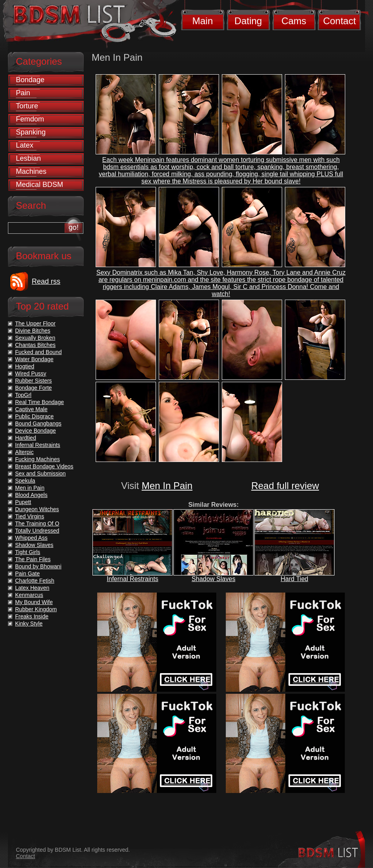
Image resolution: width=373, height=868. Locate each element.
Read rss (46, 281)
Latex (25, 145)
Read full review (285, 486)
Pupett (23, 502)
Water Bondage (34, 359)
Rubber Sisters (34, 381)
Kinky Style (29, 624)
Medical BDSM (39, 185)
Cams (294, 21)
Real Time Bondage (39, 402)
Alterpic (24, 452)
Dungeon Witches (37, 509)
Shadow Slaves (213, 579)
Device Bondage (36, 431)
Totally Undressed (37, 531)
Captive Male (31, 409)
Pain (23, 93)
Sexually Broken (35, 338)
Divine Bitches (33, 331)
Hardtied (26, 438)
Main (202, 21)
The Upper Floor (35, 323)
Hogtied (25, 366)
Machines (31, 171)
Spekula (25, 481)
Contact (339, 21)
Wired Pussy (31, 373)
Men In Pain (167, 486)
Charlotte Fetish (35, 581)
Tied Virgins (30, 516)
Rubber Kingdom (36, 609)
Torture (27, 106)
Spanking (31, 132)
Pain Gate (27, 574)
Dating (248, 21)
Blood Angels (31, 495)
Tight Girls (28, 552)
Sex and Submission (40, 473)
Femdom (30, 119)
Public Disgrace (34, 416)
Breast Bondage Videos (44, 466)
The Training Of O (37, 523)
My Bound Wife (34, 602)
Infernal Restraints (133, 579)
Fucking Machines (37, 459)
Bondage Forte (34, 388)
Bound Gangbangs (38, 423)
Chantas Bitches (35, 345)
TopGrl (23, 395)
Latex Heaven (32, 588)
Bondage (30, 80)
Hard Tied (294, 579)
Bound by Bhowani (38, 566)
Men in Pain (30, 488)
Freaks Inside (32, 616)
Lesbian (28, 158)
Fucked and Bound (38, 352)
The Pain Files (33, 559)
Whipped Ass (31, 538)
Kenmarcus (29, 595)
